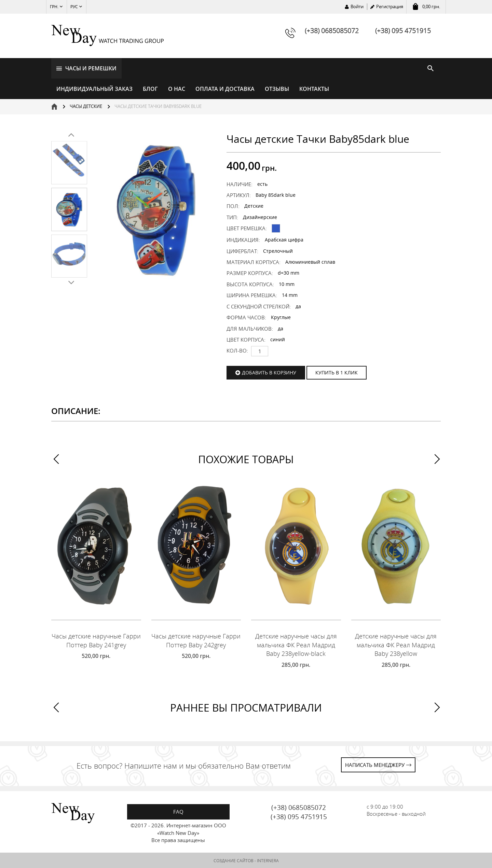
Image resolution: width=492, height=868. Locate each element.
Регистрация (390, 6)
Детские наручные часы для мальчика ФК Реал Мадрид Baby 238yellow (396, 644)
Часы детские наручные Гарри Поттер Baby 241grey (96, 640)
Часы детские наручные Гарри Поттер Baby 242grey (196, 640)
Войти (357, 6)
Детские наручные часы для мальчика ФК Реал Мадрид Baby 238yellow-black (296, 644)
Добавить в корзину (269, 372)
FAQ (178, 811)
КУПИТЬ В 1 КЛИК (337, 372)
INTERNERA (268, 860)
